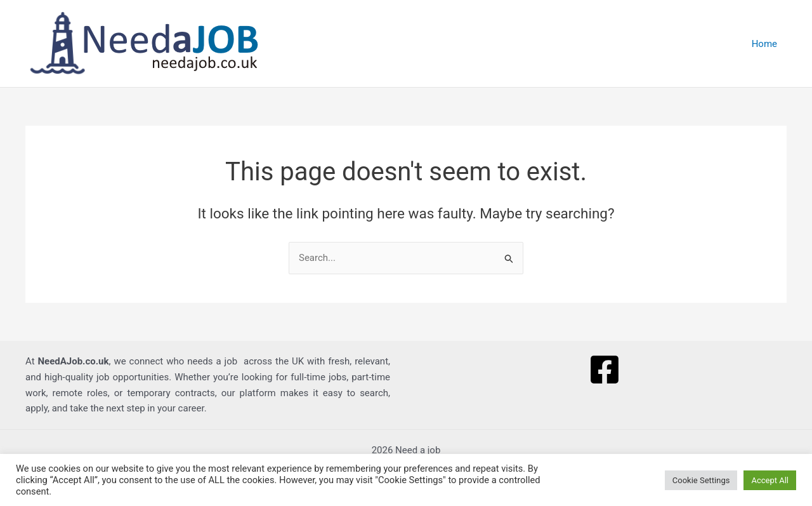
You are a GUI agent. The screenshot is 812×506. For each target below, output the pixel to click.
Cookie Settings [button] (701, 480)
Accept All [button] (770, 480)
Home (764, 44)
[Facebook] (605, 370)
